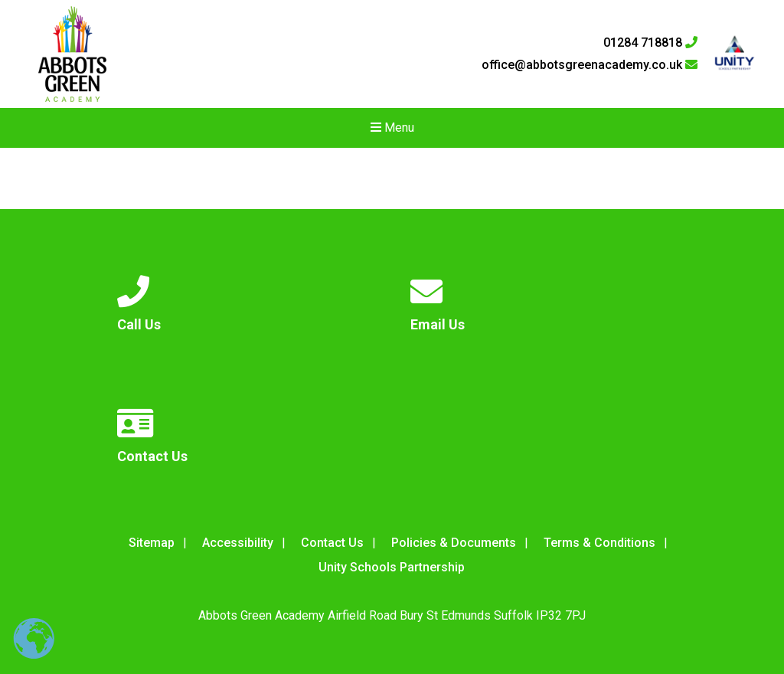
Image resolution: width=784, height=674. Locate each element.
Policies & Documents (454, 543)
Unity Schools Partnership (392, 567)
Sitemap (152, 543)
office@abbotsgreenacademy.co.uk (590, 65)
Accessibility (238, 543)
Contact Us (332, 543)
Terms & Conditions (599, 543)
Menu (392, 128)
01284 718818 (650, 43)
